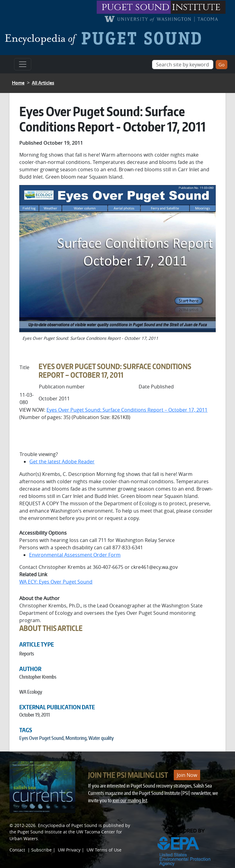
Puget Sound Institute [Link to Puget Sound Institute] (40, 832)
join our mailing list (130, 800)
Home (18, 83)
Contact (17, 850)
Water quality (101, 738)
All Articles (43, 83)
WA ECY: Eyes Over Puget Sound (56, 582)
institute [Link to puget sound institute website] (196, 7)
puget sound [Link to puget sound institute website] (136, 7)
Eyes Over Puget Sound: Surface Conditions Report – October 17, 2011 (127, 410)
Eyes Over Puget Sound (41, 738)
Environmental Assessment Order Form (75, 555)
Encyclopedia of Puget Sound (68, 825)
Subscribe (41, 850)
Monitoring (76, 738)
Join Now (187, 775)
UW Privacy (69, 850)
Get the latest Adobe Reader (62, 462)
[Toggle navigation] (23, 64)
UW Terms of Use (104, 850)
